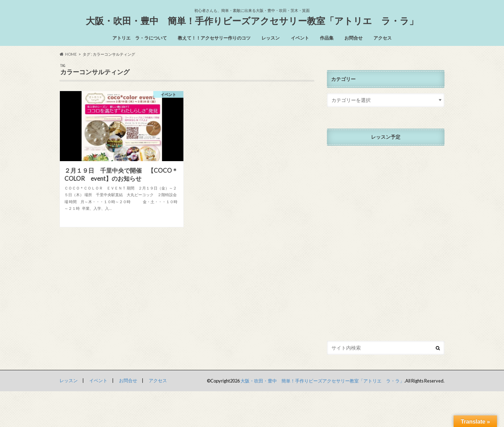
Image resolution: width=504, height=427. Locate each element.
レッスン (271, 38)
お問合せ (353, 38)
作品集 (327, 38)
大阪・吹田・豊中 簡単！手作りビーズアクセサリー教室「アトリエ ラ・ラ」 (252, 21)
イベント (300, 38)
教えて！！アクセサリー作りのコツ (214, 38)
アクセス (383, 38)
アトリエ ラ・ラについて (140, 38)
